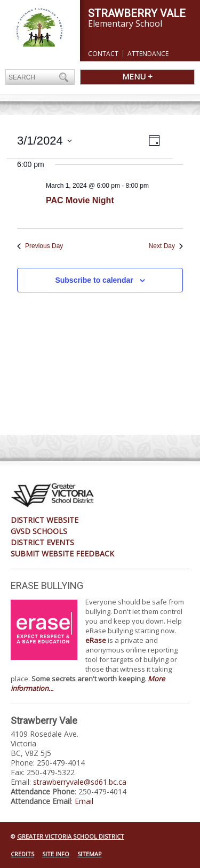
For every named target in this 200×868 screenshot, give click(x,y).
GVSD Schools (39, 531)
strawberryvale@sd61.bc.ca (80, 782)
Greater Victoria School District (71, 836)
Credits (22, 854)
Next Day (166, 246)
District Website (45, 520)
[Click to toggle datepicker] (45, 141)
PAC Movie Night (80, 200)
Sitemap (90, 854)
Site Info (56, 854)
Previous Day (40, 246)
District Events (42, 542)
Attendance (148, 54)
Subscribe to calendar (94, 280)
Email (84, 801)
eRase (96, 640)
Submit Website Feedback (62, 554)
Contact (103, 54)
